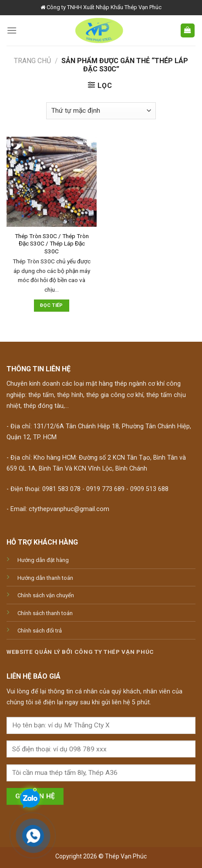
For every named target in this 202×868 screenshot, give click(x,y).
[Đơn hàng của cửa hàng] (101, 111)
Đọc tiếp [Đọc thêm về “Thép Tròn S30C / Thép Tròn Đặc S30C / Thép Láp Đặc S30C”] (52, 305)
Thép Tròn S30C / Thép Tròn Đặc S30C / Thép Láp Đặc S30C (52, 244)
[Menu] (12, 30)
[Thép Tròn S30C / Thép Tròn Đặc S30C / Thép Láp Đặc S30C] (52, 182)
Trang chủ (32, 61)
